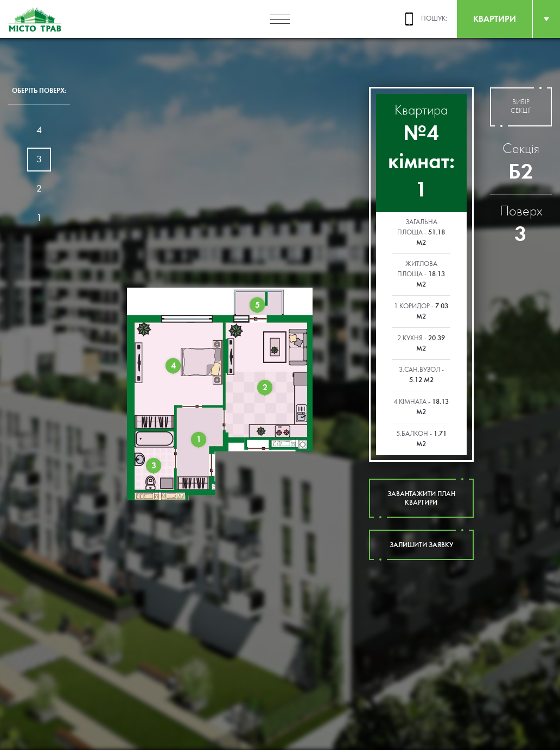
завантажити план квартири (421, 498)
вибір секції (521, 107)
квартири (495, 19)
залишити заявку (421, 545)
